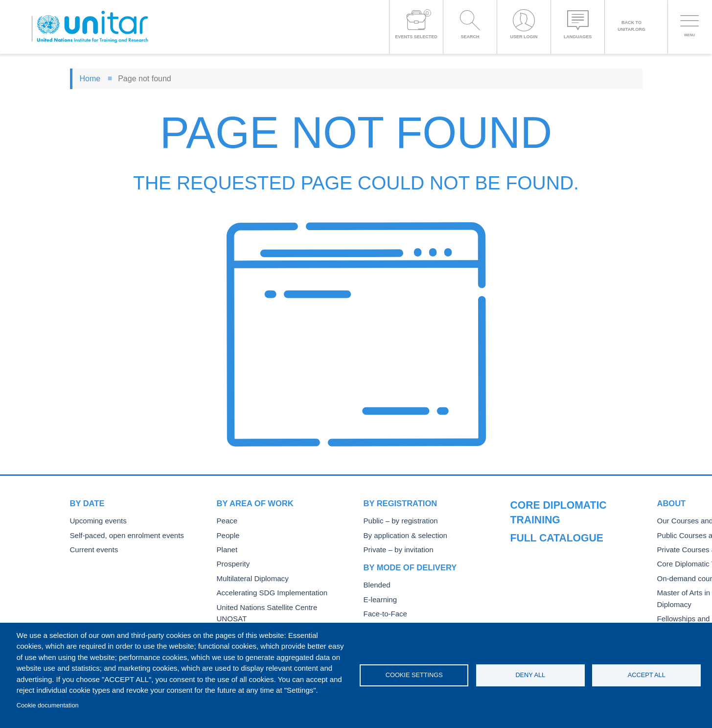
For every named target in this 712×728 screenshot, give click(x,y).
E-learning (379, 598)
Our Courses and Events (547, 536)
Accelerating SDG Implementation (266, 590)
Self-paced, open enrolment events (121, 535)
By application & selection (401, 535)
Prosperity (232, 562)
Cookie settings (414, 675)
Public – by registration (397, 521)
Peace (226, 521)
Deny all (530, 675)
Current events (92, 549)
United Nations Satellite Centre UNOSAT (276, 604)
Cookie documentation (48, 705)
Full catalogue (547, 503)
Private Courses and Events (551, 564)
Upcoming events (95, 521)
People (227, 535)
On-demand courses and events (557, 591)
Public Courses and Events (550, 550)
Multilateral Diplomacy (249, 576)
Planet (226, 549)
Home (90, 79)
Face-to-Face (383, 611)
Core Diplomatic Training (547, 577)
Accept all (647, 675)
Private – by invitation (395, 549)
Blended (376, 583)
